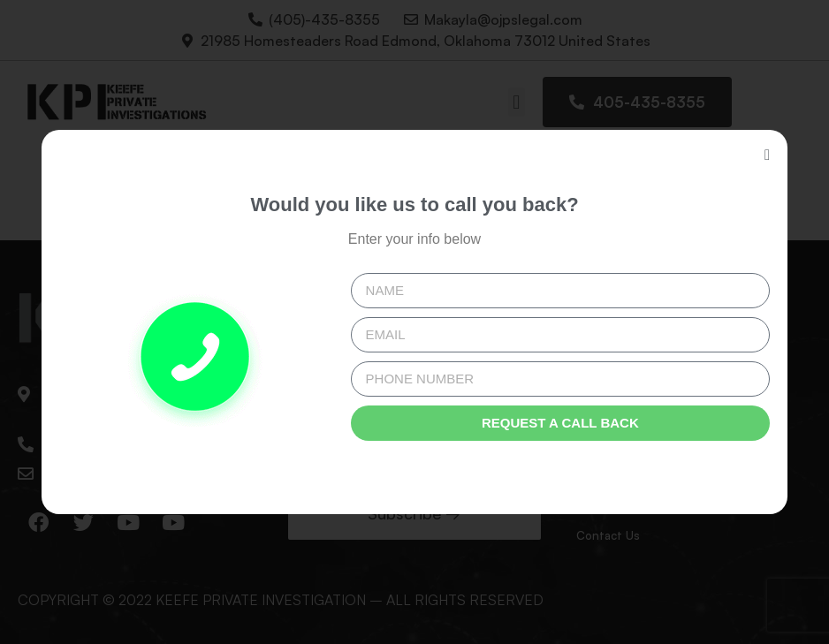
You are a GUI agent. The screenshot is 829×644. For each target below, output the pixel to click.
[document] (414, 322)
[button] (767, 155)
